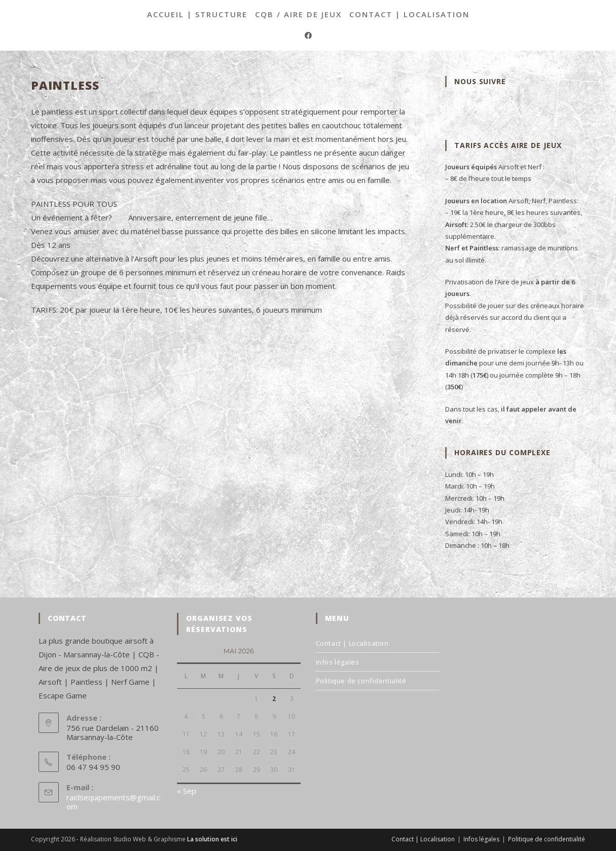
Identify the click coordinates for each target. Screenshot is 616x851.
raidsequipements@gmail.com (113, 802)
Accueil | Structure (197, 14)
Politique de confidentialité (361, 681)
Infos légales (338, 662)
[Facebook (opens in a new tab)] (308, 35)
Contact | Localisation (409, 14)
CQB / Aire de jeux (298, 14)
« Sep (187, 791)
